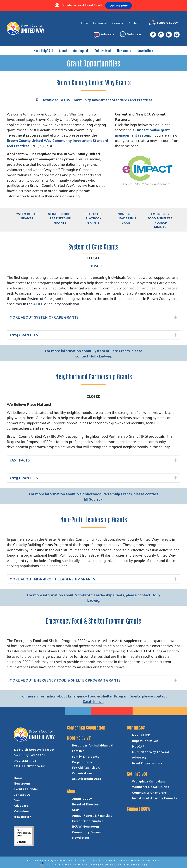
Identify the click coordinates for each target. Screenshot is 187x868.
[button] (176, 317)
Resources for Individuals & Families (93, 748)
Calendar (118, 23)
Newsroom (124, 51)
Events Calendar (26, 789)
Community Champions (149, 792)
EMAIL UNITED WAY (29, 766)
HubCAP (138, 746)
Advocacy (139, 757)
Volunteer (130, 35)
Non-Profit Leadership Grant (127, 218)
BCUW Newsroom (86, 826)
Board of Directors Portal (145, 860)
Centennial (100, 23)
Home (84, 23)
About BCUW (82, 799)
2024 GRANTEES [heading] (24, 335)
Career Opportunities (88, 821)
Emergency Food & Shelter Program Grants (160, 220)
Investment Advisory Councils (154, 798)
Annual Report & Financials (92, 815)
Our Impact (81, 51)
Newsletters (145, 51)
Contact (134, 23)
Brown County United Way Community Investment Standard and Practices (57, 143)
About (63, 51)
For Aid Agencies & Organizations (86, 770)
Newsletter (22, 817)
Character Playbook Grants (93, 218)
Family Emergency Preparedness (86, 759)
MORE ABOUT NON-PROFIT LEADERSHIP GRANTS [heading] (52, 579)
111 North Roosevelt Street (34, 749)
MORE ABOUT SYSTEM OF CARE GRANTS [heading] (44, 317)
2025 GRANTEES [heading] (24, 478)
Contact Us (22, 794)
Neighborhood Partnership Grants (60, 218)
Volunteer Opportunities (151, 787)
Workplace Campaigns (149, 781)
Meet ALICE (141, 735)
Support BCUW (163, 23)
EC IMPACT (94, 266)
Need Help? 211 (43, 51)
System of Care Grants (27, 216)
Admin (123, 860)
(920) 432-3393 (25, 760)
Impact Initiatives (145, 741)
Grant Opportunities (147, 763)
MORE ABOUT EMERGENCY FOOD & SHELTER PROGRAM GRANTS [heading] (65, 680)
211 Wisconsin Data (87, 778)
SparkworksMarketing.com (101, 860)
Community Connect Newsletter (88, 835)
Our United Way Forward (151, 752)
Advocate (104, 35)
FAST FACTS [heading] (20, 460)
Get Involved (103, 51)
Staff (76, 810)
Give (17, 800)
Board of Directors (86, 804)
